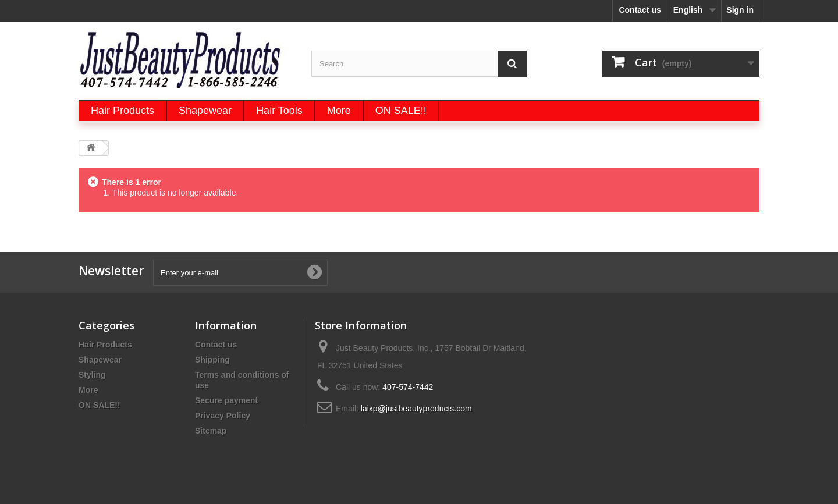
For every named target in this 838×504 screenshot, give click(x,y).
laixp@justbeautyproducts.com (416, 409)
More (88, 390)
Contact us (640, 10)
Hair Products (105, 345)
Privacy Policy (223, 416)
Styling (92, 375)
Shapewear (100, 360)
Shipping (212, 360)
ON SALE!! (100, 405)
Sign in (740, 10)
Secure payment (226, 400)
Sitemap (211, 431)
